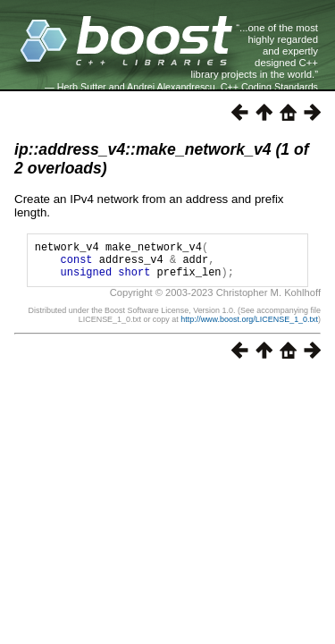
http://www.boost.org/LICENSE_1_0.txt (249, 327)
